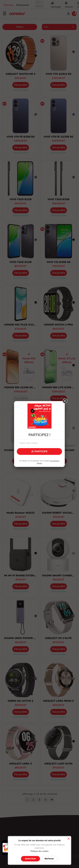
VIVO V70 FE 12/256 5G (58, 137)
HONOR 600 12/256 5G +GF (21, 387)
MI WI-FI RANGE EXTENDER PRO (25, 576)
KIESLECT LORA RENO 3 (58, 701)
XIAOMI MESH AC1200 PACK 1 (23, 450)
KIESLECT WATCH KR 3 (21, 74)
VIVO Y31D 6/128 (21, 262)
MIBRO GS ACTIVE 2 (21, 701)
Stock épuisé (21, 404)
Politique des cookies (40, 851)
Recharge (56, 7)
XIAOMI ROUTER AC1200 (58, 450)
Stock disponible (21, 90)
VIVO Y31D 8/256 (58, 199)
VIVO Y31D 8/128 (21, 199)
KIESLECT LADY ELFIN (58, 764)
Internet (69, 7)
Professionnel (22, 5)
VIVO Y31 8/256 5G (58, 262)
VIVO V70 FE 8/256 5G (21, 137)
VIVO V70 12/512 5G (58, 74)
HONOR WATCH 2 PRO (58, 325)
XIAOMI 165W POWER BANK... (24, 638)
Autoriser (30, 859)
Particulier (9, 5)
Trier (59, 27)
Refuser (49, 859)
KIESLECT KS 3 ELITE (59, 638)
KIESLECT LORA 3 (21, 764)
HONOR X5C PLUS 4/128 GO (22, 325)
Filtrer (20, 27)
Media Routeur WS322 (21, 513)
